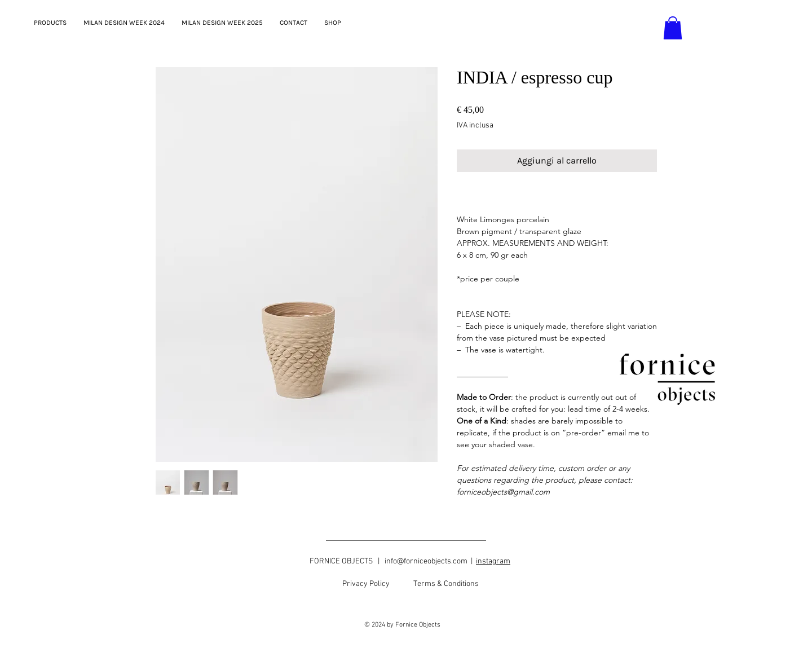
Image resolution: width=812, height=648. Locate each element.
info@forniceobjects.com (426, 561)
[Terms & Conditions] (446, 584)
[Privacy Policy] (366, 584)
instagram (493, 561)
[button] (673, 28)
